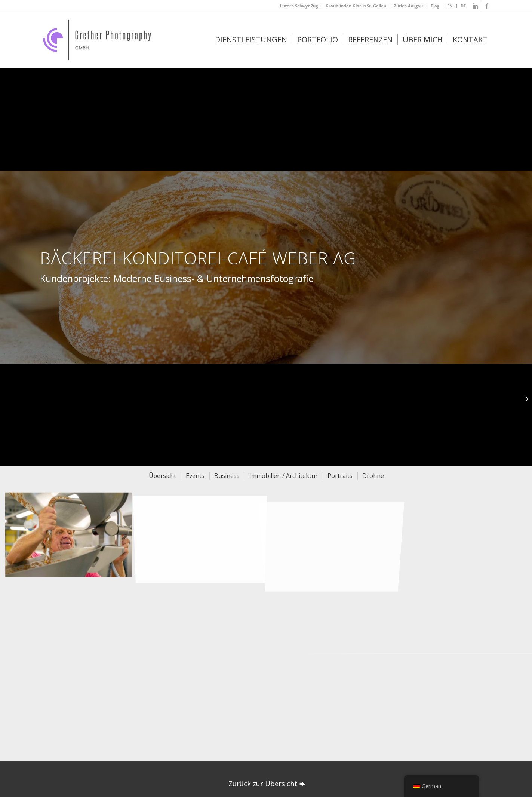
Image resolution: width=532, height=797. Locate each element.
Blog (435, 6)
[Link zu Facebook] (487, 6)
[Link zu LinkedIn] (475, 6)
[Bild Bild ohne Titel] (71, 537)
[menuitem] (299, 6)
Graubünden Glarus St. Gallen (356, 6)
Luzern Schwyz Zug (299, 6)
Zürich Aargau (408, 6)
